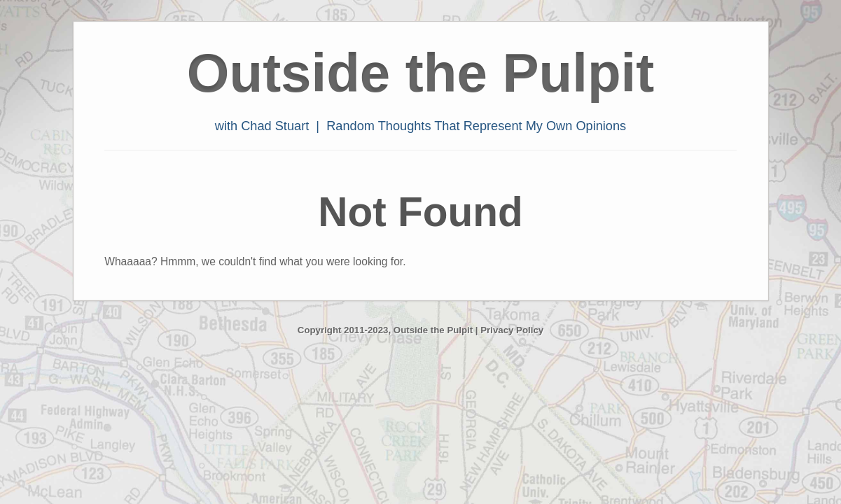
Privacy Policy (512, 330)
